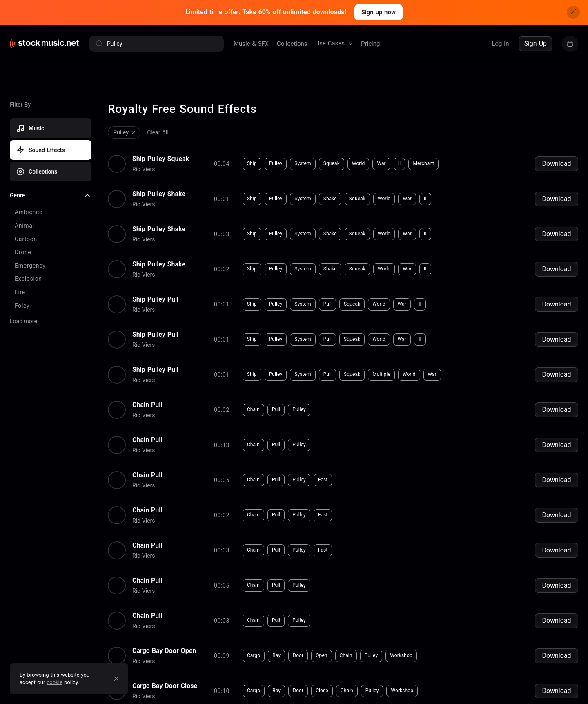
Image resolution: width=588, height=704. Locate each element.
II (278, 156)
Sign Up (535, 44)
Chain (132, 362)
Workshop (280, 568)
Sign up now (379, 12)
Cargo (132, 568)
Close (200, 597)
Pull (206, 273)
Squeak (210, 156)
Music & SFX (251, 44)
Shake (208, 185)
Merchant (302, 156)
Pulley (154, 156)
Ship (130, 156)
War (260, 156)
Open (200, 568)
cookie (55, 682)
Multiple (260, 332)
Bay (155, 568)
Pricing (370, 44)
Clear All (158, 127)
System (181, 156)
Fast (201, 420)
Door (176, 568)
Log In (500, 44)
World (237, 156)
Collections (292, 44)
